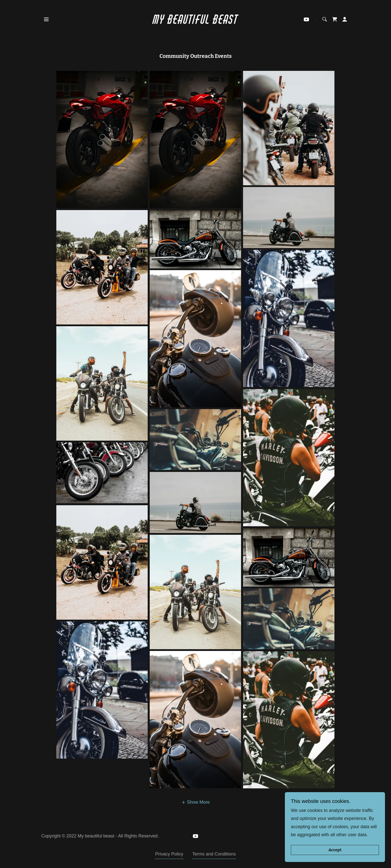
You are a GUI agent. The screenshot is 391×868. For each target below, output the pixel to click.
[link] (195, 19)
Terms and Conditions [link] (214, 854)
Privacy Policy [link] (169, 854)
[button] (46, 19)
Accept (335, 850)
